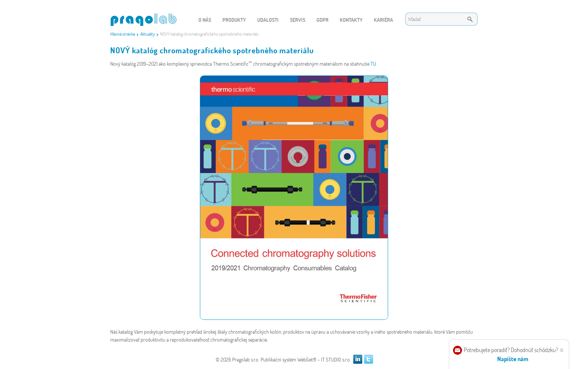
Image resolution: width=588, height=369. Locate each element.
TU (374, 64)
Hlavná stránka (123, 34)
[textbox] (441, 19)
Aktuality (148, 34)
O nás (205, 20)
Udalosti (268, 20)
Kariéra (383, 20)
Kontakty (351, 20)
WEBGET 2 (143, 20)
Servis (298, 20)
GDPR (322, 20)
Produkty (234, 20)
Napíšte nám (513, 359)
